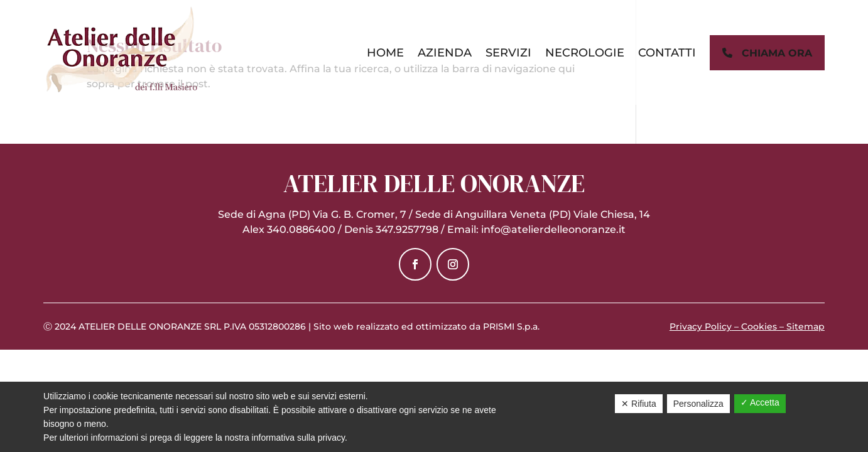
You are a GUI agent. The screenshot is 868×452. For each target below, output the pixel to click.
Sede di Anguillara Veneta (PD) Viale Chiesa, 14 (533, 214)
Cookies (759, 326)
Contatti (667, 53)
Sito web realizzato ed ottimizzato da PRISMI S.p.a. (426, 326)
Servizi (508, 53)
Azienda (445, 53)
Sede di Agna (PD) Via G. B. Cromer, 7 (312, 214)
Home (385, 53)
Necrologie (585, 53)
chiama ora (767, 53)
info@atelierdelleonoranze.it (553, 229)
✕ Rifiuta (639, 404)
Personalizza (698, 404)
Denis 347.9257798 (391, 229)
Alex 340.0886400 (289, 229)
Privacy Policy (701, 326)
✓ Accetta (760, 402)
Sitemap (806, 326)
